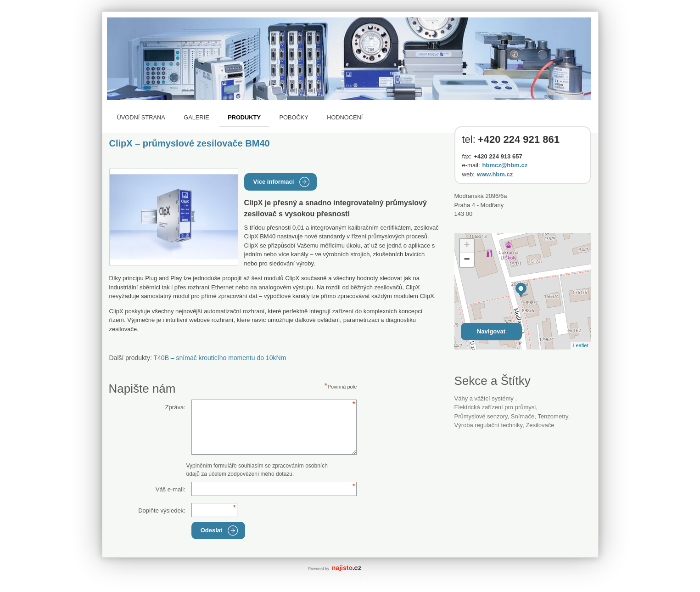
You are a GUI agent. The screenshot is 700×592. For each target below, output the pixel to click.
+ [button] (467, 246)
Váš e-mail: (171, 489)
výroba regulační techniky (489, 425)
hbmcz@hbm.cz (505, 165)
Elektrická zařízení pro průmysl (495, 407)
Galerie (196, 117)
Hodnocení (345, 117)
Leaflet (580, 345)
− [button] (467, 260)
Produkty (244, 117)
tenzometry (553, 416)
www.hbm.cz (495, 174)
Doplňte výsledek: (162, 510)
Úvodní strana (141, 117)
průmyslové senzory (481, 416)
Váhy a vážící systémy (485, 398)
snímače (523, 416)
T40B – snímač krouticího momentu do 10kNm (220, 358)
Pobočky (294, 117)
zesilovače (540, 425)
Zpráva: (175, 407)
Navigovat (491, 331)
